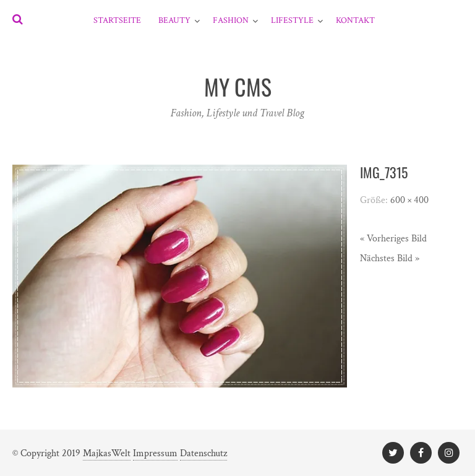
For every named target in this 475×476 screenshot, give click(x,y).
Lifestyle (292, 20)
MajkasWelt (107, 453)
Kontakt (355, 20)
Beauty (174, 20)
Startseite (117, 20)
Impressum (155, 453)
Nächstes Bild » (390, 258)
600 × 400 (409, 200)
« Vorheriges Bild (393, 239)
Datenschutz (203, 453)
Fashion (231, 20)
